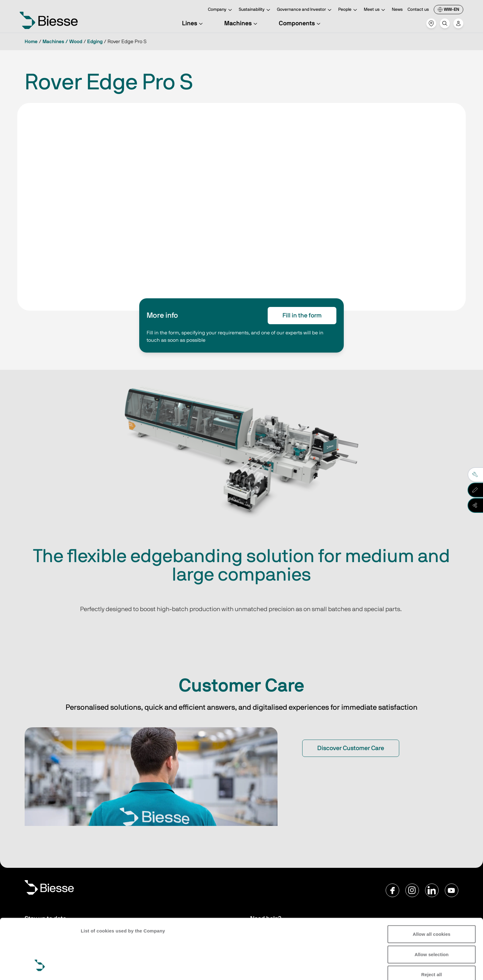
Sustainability (255, 10)
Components (300, 23)
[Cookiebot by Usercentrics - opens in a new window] (40, 968)
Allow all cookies (432, 883)
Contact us (418, 10)
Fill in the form (302, 316)
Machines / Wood (62, 42)
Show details (95, 968)
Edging (95, 42)
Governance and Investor (305, 10)
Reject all (432, 923)
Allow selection (432, 903)
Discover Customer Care (351, 748)
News (397, 10)
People (349, 10)
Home (31, 42)
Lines (193, 23)
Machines (242, 23)
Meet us (375, 10)
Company (221, 10)
